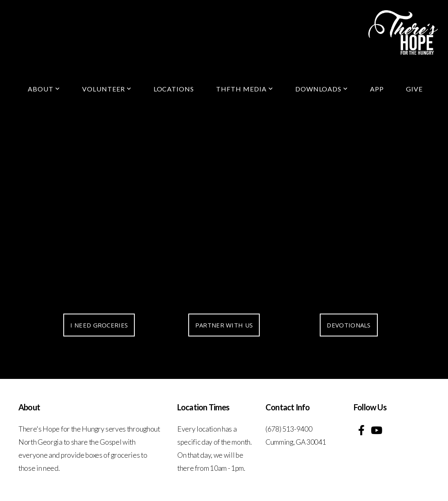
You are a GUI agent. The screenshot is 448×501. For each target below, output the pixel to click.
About (44, 89)
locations (174, 89)
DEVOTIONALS (349, 325)
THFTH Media (245, 89)
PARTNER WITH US (224, 325)
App (377, 89)
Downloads (322, 89)
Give (414, 89)
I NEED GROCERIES (99, 325)
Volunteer (107, 89)
